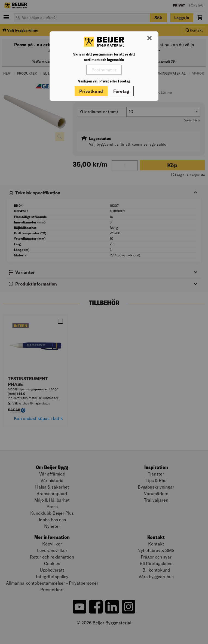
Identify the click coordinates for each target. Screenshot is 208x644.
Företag (121, 91)
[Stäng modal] (149, 38)
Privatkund (91, 91)
